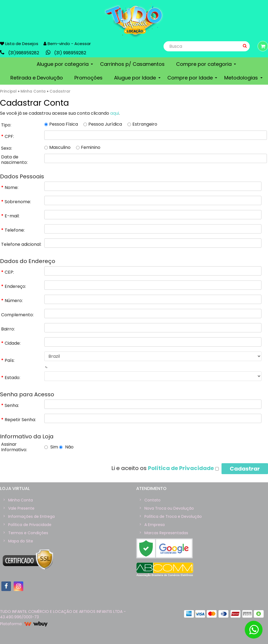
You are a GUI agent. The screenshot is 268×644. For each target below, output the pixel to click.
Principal (8, 91)
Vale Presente (21, 508)
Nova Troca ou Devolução (169, 508)
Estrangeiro (142, 124)
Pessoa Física (61, 124)
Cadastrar (60, 91)
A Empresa (155, 525)
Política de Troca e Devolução (173, 516)
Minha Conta (33, 91)
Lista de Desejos (19, 44)
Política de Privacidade (30, 525)
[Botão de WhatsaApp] (254, 630)
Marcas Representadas (166, 533)
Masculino (57, 147)
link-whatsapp (67, 53)
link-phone (21, 53)
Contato (152, 500)
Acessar (83, 44)
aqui (115, 113)
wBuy (36, 624)
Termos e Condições (28, 533)
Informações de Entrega (31, 516)
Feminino (88, 147)
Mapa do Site (21, 541)
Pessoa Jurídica (103, 124)
